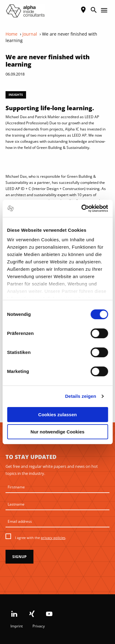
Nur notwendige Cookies (58, 432)
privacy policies (53, 538)
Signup (19, 557)
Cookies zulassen (58, 415)
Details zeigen (80, 396)
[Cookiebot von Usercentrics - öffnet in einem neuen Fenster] (82, 208)
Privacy (39, 626)
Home (11, 34)
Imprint (17, 626)
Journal (30, 34)
